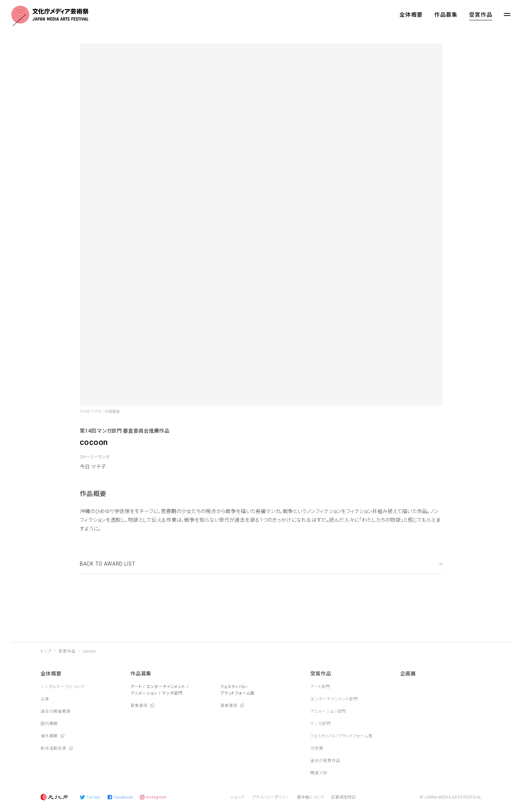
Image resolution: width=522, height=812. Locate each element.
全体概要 (411, 15)
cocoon (90, 651)
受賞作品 (481, 15)
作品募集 (446, 15)
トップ (46, 651)
